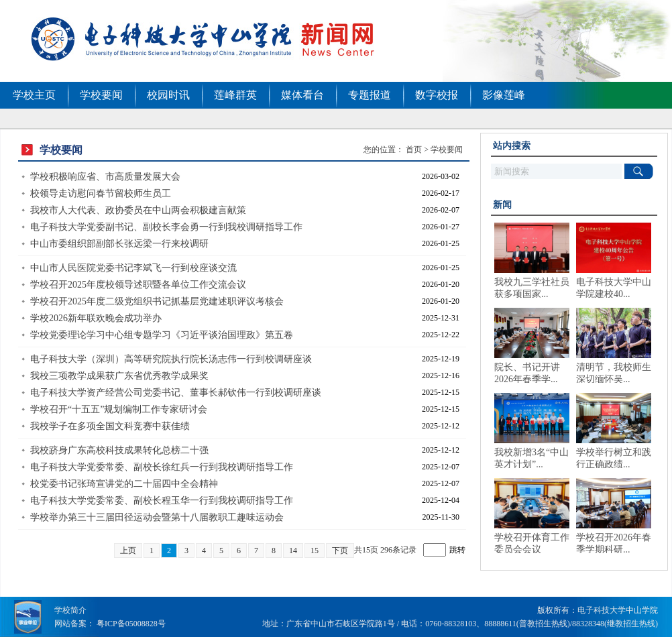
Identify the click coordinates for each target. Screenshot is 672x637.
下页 (340, 551)
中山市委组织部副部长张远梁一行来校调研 (119, 244)
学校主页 (34, 95)
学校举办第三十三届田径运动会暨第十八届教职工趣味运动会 (157, 517)
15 (315, 551)
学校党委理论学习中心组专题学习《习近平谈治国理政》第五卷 (162, 335)
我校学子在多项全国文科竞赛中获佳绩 (110, 426)
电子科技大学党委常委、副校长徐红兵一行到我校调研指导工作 (162, 467)
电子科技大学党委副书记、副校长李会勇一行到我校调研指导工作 (166, 227)
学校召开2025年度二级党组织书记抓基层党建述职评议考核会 (157, 301)
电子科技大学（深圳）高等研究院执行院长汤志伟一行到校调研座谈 (171, 359)
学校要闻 (101, 95)
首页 (414, 150)
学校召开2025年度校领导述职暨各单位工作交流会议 (138, 285)
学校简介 (70, 610)
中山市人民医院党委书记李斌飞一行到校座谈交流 (133, 268)
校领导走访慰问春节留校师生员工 (101, 193)
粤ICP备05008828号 (131, 624)
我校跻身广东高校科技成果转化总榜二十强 (119, 450)
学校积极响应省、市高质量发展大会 (105, 177)
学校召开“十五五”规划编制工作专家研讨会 (119, 409)
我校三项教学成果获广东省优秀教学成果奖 (119, 376)
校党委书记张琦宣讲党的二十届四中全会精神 (124, 484)
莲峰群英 (235, 95)
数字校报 (437, 95)
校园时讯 (168, 95)
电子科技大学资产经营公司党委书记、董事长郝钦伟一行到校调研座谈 (176, 393)
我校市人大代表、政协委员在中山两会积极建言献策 (138, 210)
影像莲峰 (504, 95)
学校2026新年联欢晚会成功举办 (96, 318)
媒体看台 (302, 95)
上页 (128, 551)
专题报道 (370, 95)
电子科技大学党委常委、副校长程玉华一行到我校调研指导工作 (162, 501)
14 (293, 551)
